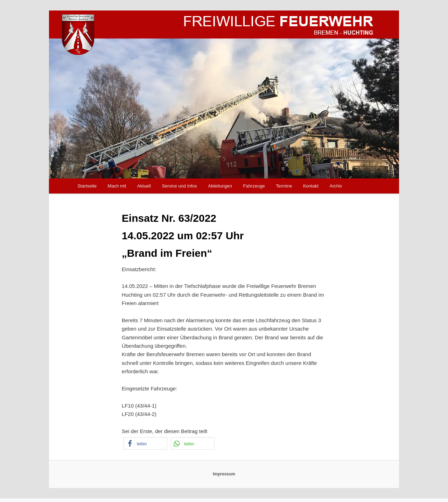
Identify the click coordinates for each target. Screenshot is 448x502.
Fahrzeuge (254, 186)
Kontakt (311, 186)
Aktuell (144, 186)
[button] (145, 443)
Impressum (224, 474)
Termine (284, 186)
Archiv (336, 186)
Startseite (87, 186)
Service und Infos (179, 186)
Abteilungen (220, 186)
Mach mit (117, 186)
